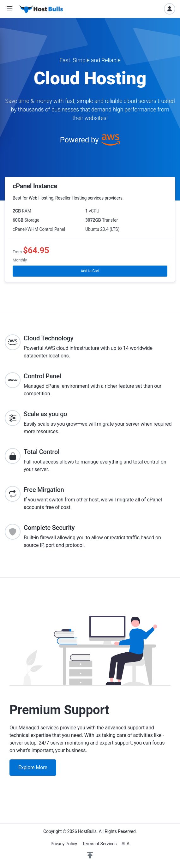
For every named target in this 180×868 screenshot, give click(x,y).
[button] (9, 9)
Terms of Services (99, 844)
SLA (126, 844)
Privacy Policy (64, 844)
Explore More (33, 767)
